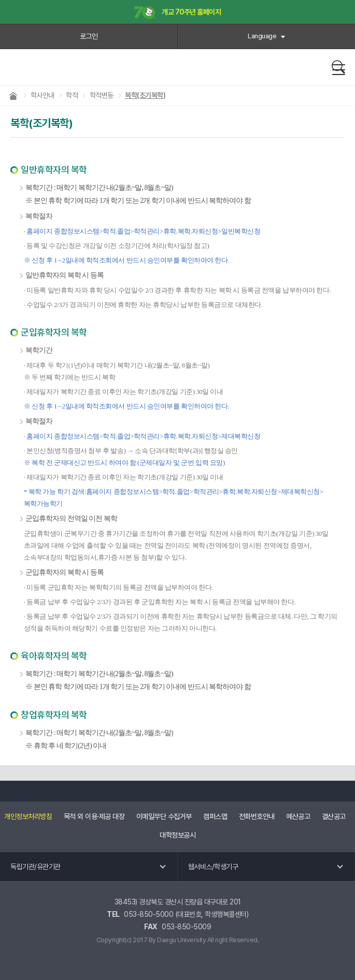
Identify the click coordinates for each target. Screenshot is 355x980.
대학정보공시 (177, 835)
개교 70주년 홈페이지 (178, 13)
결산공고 (334, 816)
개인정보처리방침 (28, 816)
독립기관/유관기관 (35, 867)
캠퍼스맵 (215, 816)
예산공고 (298, 816)
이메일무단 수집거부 (164, 816)
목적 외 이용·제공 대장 (94, 816)
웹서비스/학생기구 (213, 867)
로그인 (89, 36)
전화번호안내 (257, 816)
